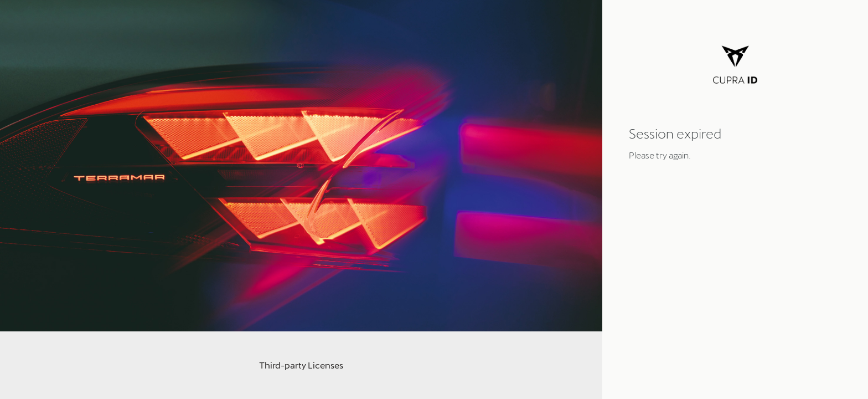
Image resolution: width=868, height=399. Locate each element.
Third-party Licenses (301, 365)
